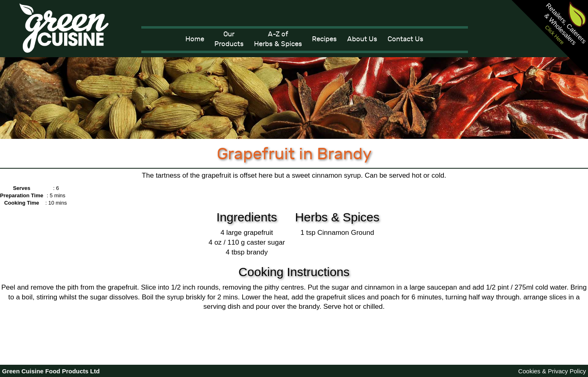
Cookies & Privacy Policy (552, 371)
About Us (362, 39)
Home (195, 39)
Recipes (324, 39)
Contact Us (405, 39)
